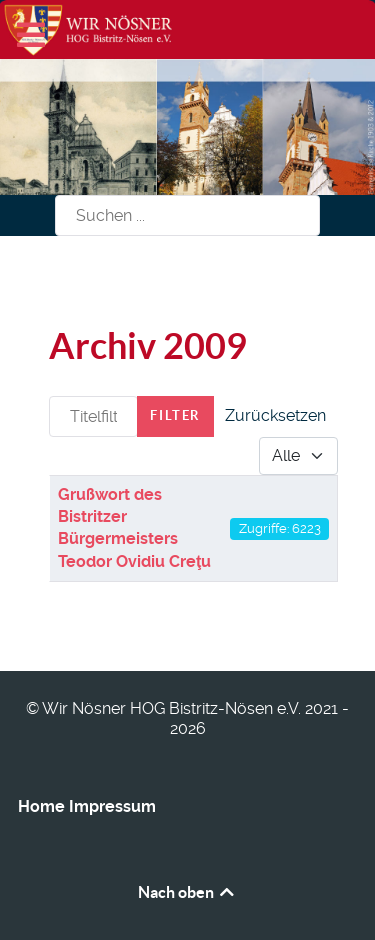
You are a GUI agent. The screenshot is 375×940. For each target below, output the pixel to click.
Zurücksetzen (275, 415)
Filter (175, 415)
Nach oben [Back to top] (187, 892)
